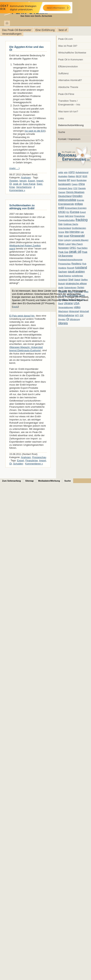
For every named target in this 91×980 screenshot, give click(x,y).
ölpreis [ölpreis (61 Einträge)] (63, 323)
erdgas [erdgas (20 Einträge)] (79, 204)
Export (31, 181)
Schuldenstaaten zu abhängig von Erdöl (22, 207)
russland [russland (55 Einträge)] (81, 267)
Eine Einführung (45, 30)
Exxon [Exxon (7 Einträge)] (61, 216)
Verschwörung (24, 187)
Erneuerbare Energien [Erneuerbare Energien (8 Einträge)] (76, 208)
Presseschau (39, 457)
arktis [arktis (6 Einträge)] (61, 172)
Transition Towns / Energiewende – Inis (69, 103)
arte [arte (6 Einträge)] (66, 172)
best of (63, 30)
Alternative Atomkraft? (70, 80)
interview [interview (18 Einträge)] (74, 232)
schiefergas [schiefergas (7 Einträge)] (77, 276)
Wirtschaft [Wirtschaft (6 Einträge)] (84, 311)
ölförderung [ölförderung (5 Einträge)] (75, 319)
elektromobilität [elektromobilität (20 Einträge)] (67, 200)
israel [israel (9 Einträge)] (66, 236)
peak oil (17, 184)
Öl (11, 184)
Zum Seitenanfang (12, 481)
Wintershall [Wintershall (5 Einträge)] (74, 311)
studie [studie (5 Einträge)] (61, 287)
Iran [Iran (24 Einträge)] (61, 236)
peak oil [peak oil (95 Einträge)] (75, 252)
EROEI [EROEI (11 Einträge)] (62, 212)
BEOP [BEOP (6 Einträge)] (79, 176)
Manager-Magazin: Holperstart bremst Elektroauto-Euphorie (26, 349)
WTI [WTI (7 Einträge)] (77, 315)
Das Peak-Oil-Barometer (17, 30)
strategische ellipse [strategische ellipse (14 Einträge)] (76, 283)
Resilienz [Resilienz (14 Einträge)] (76, 264)
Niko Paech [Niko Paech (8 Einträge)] (77, 244)
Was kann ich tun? (68, 111)
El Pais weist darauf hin (22, 316)
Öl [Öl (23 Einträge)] (68, 319)
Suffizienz (64, 73)
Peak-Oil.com (66, 39)
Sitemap (29, 481)
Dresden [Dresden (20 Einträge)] (77, 196)
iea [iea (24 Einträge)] (67, 232)
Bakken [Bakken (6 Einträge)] (72, 176)
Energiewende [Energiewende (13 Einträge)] (66, 204)
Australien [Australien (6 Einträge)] (63, 176)
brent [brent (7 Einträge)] (73, 180)
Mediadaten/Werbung (49, 481)
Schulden (18, 464)
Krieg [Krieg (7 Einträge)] (61, 240)
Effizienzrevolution (68, 66)
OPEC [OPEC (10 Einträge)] (73, 248)
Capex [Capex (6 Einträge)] (75, 184)
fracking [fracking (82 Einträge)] (82, 220)
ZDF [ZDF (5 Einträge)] (82, 315)
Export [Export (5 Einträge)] (83, 212)
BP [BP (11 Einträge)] (69, 180)
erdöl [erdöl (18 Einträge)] (61, 208)
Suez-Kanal (29, 184)
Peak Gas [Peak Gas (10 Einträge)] (63, 252)
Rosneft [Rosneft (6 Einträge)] (70, 268)
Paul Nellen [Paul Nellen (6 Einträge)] (82, 248)
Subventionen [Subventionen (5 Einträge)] (70, 287)
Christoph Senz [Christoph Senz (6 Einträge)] (65, 188)
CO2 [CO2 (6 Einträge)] (75, 188)
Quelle (15, 307)
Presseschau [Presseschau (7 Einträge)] (64, 264)
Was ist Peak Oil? (68, 46)
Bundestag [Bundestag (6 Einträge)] (82, 180)
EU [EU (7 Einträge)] (68, 212)
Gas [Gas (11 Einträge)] (60, 224)
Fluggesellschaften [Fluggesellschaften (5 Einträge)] (67, 220)
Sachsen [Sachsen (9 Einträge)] (63, 272)
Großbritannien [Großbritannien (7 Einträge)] (79, 228)
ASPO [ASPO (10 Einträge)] (72, 172)
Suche (62, 132)
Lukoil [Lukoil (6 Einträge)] (68, 244)
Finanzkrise (32, 460)
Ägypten (14, 181)
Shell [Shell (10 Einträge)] (71, 280)
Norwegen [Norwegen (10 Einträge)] (64, 248)
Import (40, 181)
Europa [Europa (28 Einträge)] (75, 212)
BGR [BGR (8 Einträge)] (85, 176)
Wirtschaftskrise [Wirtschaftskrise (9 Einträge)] (66, 315)
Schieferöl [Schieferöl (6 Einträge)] (63, 280)
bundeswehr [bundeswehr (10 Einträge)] (65, 184)
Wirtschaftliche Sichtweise (72, 53)
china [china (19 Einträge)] (82, 184)
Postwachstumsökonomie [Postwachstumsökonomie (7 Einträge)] (70, 260)
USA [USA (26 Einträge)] (77, 303)
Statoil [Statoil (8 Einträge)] (77, 280)
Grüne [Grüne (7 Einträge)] (61, 232)
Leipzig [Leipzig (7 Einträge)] (67, 240)
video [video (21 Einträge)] (77, 307)
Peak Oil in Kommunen (71, 60)
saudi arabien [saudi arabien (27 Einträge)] (76, 271)
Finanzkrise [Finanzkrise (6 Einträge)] (80, 216)
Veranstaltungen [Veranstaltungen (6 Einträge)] (66, 307)
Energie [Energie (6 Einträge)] (81, 200)
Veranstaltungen (12, 34)
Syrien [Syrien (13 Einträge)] (81, 287)
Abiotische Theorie (68, 87)
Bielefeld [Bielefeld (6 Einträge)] (62, 180)
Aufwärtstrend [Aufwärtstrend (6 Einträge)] (82, 172)
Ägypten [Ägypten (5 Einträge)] (62, 319)
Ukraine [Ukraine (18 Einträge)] (68, 303)
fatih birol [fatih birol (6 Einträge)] (69, 216)
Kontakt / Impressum (69, 139)
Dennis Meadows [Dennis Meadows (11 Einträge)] (75, 192)
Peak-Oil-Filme (66, 94)
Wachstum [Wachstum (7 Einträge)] (63, 311)
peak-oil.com (39, 10)
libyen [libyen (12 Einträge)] (61, 244)
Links (61, 118)
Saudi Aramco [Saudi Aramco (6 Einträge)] (65, 276)
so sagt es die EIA (35, 131)
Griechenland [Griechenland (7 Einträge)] (65, 228)
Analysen (26, 177)
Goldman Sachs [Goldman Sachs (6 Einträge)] (71, 224)
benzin (23, 181)
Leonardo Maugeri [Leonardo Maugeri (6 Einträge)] (80, 240)
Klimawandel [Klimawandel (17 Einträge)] (77, 236)
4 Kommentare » (22, 189)
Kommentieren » (34, 464)
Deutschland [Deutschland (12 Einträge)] (65, 196)
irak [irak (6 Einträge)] (82, 232)
